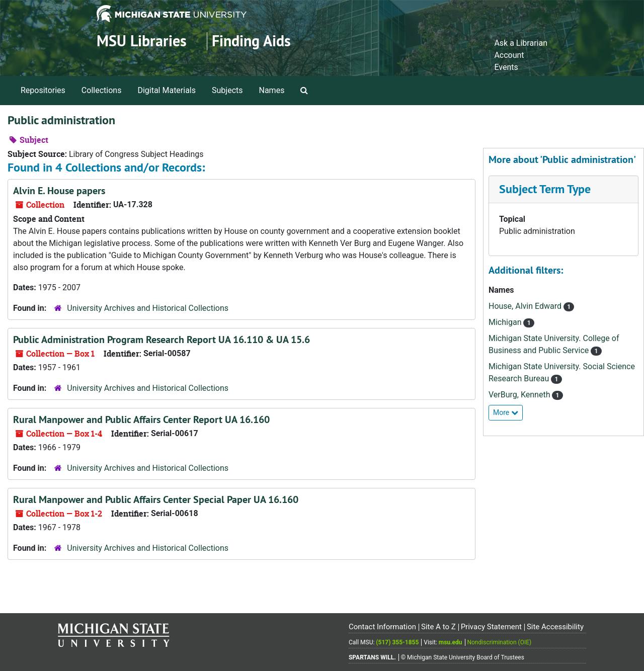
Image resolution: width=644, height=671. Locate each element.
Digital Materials (167, 90)
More (506, 412)
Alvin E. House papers (59, 191)
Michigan (506, 322)
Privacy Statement (491, 627)
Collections (102, 90)
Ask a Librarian (521, 43)
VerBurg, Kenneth (520, 395)
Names (272, 90)
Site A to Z (438, 627)
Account (509, 55)
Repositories (43, 90)
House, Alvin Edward (526, 306)
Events (506, 67)
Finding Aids (251, 41)
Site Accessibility (555, 627)
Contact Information (382, 627)
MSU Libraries (142, 41)
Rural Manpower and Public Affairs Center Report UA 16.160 (141, 420)
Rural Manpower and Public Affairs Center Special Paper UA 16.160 (156, 499)
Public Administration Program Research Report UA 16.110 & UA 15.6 (162, 340)
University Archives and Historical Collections (148, 308)
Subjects (227, 90)
